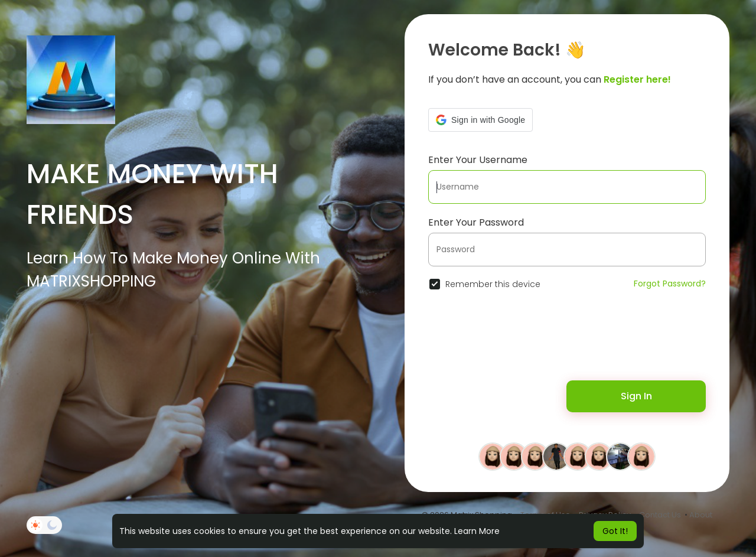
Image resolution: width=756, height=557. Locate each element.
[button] (480, 120)
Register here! (637, 79)
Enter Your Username (478, 160)
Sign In (636, 396)
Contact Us (660, 515)
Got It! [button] (615, 531)
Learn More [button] (477, 531)
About (701, 515)
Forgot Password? (670, 284)
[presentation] (504, 342)
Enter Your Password (476, 222)
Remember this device (493, 284)
